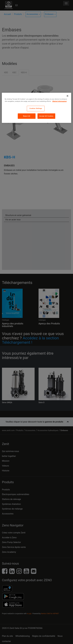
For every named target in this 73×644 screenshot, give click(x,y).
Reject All (27, 116)
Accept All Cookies (46, 116)
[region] (36, 108)
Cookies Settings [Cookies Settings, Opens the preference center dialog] (36, 108)
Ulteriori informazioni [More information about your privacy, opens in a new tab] (60, 101)
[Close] (67, 96)
